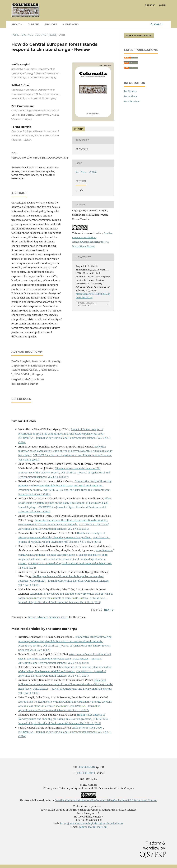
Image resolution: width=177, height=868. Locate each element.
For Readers (131, 91)
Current (34, 24)
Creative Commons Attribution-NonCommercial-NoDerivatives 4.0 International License (106, 800)
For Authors (131, 96)
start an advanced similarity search (48, 617)
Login (162, 5)
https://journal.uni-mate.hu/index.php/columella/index (92, 823)
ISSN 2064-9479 (86, 773)
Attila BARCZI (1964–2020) (88, 728)
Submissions (70, 24)
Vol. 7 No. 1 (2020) (45, 35)
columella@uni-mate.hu (93, 827)
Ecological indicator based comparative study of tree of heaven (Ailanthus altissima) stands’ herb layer (66, 451)
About (16, 24)
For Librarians (132, 101)
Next (107, 610)
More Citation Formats (87, 304)
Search (157, 24)
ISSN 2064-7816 (87, 767)
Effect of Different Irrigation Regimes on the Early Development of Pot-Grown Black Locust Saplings (65, 503)
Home (15, 35)
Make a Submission (139, 35)
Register (150, 5)
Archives (51, 24)
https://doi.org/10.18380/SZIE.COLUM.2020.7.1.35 (40, 158)
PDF (80, 129)
